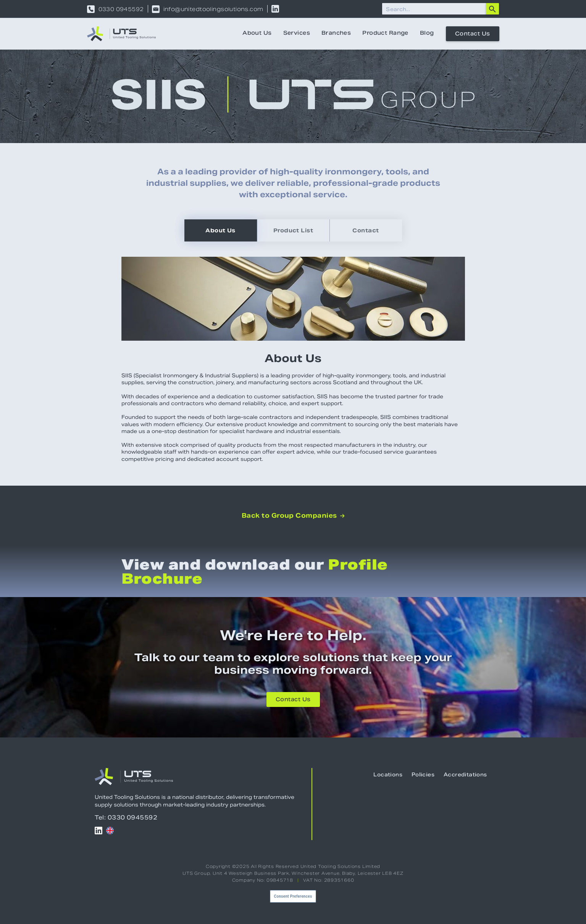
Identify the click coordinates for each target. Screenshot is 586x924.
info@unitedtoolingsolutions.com (213, 9)
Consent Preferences (293, 896)
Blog (427, 34)
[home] (121, 34)
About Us (257, 34)
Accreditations (465, 775)
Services (297, 34)
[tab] (221, 230)
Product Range (385, 34)
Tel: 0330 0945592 (126, 817)
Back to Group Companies (293, 516)
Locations (388, 775)
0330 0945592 (121, 9)
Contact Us (473, 34)
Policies (423, 775)
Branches (336, 34)
